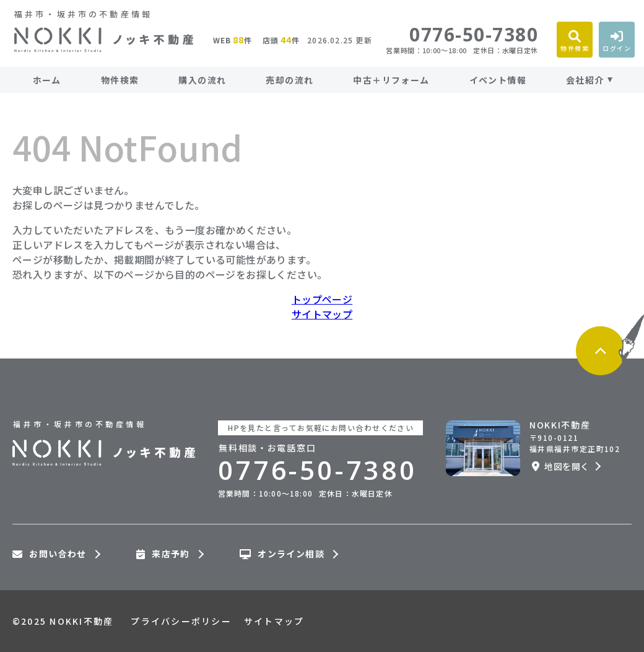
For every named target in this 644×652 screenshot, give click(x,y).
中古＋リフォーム (391, 80)
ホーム (47, 80)
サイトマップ (322, 314)
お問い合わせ (50, 554)
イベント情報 (498, 80)
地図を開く (560, 466)
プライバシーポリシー (181, 621)
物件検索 (120, 80)
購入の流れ (202, 80)
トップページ (322, 299)
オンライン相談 (282, 554)
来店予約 (163, 554)
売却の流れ (289, 80)
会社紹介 (585, 80)
